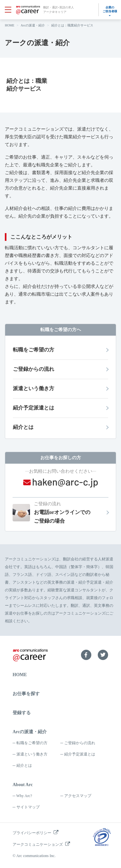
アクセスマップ (78, 796)
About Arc (23, 785)
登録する (22, 713)
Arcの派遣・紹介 (33, 25)
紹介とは (24, 765)
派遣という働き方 (32, 754)
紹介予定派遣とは (80, 754)
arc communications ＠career (28, 10)
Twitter (103, 655)
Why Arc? (24, 796)
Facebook (86, 655)
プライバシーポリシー (32, 833)
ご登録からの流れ (80, 743)
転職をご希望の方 (32, 743)
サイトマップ (28, 807)
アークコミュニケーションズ (38, 844)
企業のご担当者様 (110, 9)
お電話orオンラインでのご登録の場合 (71, 512)
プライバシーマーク (102, 837)
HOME (10, 25)
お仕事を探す (26, 694)
